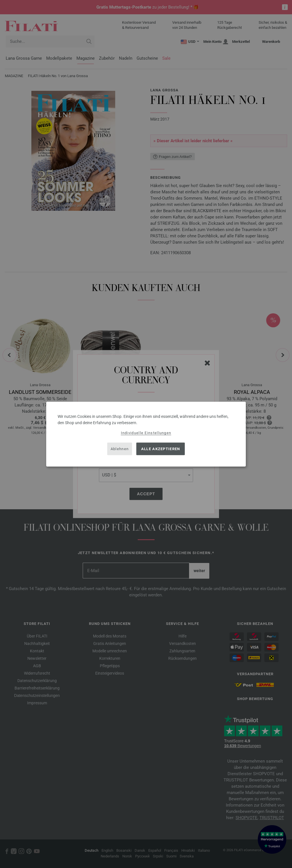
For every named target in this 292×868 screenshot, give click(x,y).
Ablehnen (120, 449)
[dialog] (146, 434)
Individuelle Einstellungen (146, 433)
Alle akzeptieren (161, 449)
